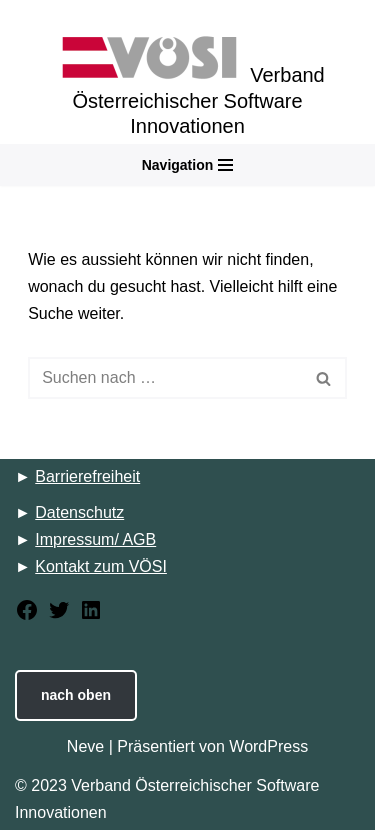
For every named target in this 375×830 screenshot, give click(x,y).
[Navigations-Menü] (188, 165)
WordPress (268, 746)
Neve (85, 746)
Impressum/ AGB (95, 539)
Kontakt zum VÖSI (101, 566)
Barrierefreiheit (87, 476)
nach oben (76, 695)
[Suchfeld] (165, 378)
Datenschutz (79, 512)
